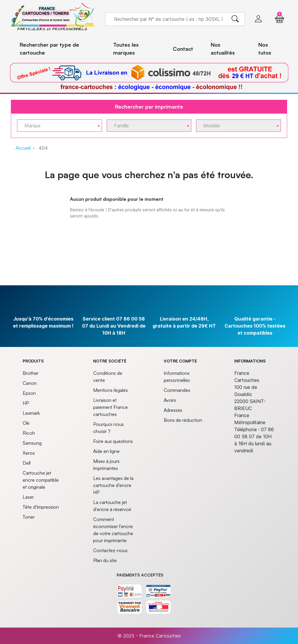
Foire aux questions (113, 441)
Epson (29, 393)
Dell (27, 463)
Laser (28, 497)
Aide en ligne (106, 451)
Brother (31, 373)
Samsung (32, 443)
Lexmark (31, 413)
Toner (29, 517)
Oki (26, 423)
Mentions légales (111, 390)
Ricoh (29, 433)
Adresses (173, 410)
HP (26, 403)
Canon (30, 383)
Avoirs (170, 400)
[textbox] (57, 126)
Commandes (177, 390)
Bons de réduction (183, 420)
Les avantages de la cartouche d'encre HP (113, 485)
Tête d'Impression (41, 507)
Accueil (23, 148)
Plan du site (105, 560)
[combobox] (60, 126)
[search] (235, 19)
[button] (279, 19)
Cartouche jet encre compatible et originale (41, 480)
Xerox (29, 453)
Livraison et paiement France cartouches (111, 407)
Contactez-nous (110, 550)
